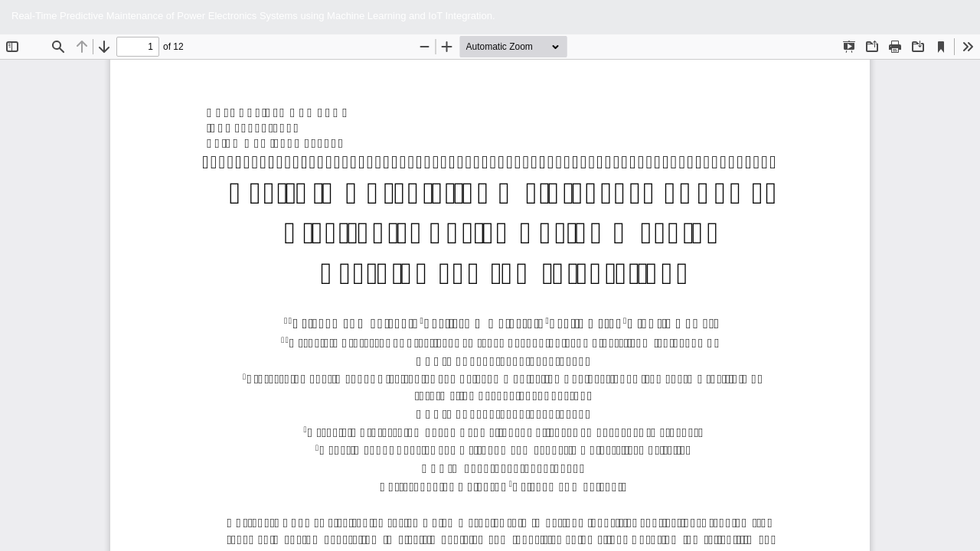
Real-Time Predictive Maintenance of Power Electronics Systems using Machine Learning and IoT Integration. (253, 16)
